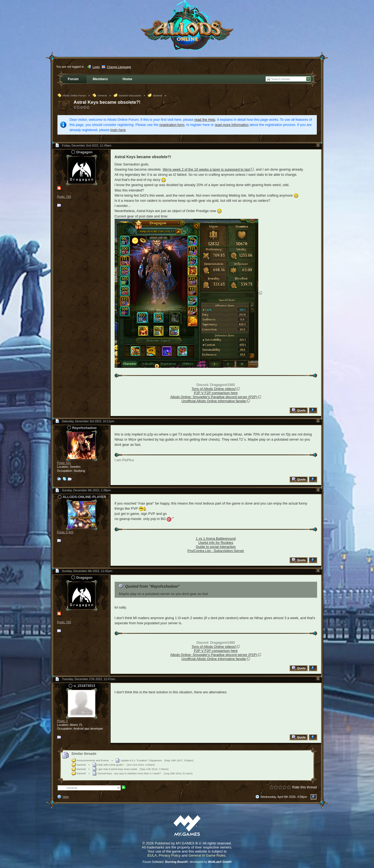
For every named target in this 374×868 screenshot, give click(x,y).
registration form (172, 125)
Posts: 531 (64, 463)
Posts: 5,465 (65, 532)
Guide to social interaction (216, 547)
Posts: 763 (64, 197)
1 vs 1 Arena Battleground (216, 539)
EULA (152, 855)
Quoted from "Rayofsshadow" (152, 586)
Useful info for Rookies (216, 543)
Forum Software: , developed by (187, 862)
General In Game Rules (207, 855)
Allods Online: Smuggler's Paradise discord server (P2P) (214, 397)
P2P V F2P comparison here (216, 393)
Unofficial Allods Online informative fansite (214, 401)
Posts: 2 (62, 721)
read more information (232, 125)
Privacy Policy (170, 855)
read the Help (205, 120)
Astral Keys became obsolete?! (107, 102)
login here (118, 130)
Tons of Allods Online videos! (214, 389)
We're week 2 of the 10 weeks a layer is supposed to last (206, 169)
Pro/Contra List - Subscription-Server (216, 551)
